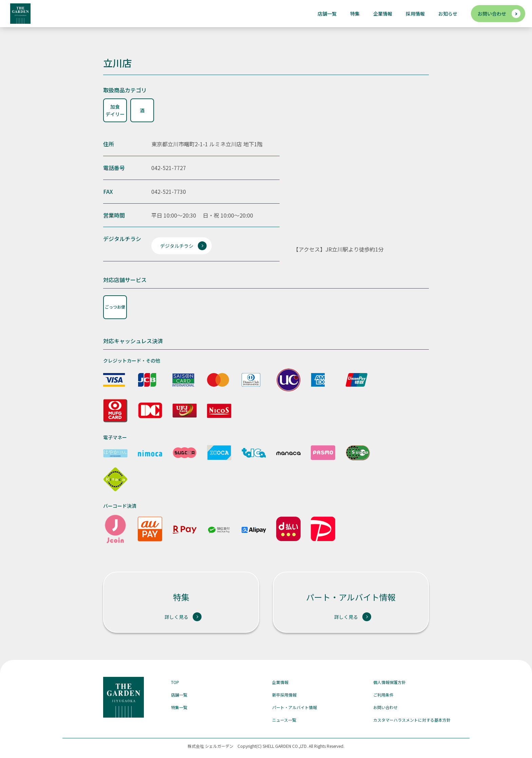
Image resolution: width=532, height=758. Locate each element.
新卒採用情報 (284, 695)
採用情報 (415, 14)
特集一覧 (179, 707)
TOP (175, 682)
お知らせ (448, 14)
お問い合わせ (492, 14)
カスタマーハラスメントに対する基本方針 (412, 720)
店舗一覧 (327, 14)
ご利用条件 (383, 695)
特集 (355, 14)
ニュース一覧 (284, 720)
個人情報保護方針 (389, 682)
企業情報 (383, 14)
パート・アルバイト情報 (294, 707)
